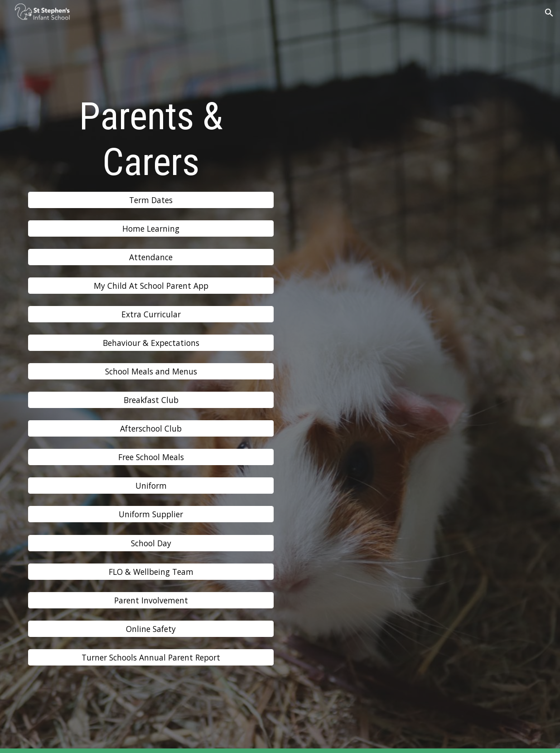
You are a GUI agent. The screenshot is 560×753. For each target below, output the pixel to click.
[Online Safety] (151, 629)
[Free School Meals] (151, 457)
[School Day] (151, 543)
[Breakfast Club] (151, 400)
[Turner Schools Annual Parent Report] (151, 657)
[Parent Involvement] (151, 600)
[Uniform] (151, 486)
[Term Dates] (151, 200)
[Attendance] (151, 257)
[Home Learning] (151, 229)
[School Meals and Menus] (151, 372)
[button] (549, 13)
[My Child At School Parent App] (151, 286)
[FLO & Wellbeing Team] (151, 571)
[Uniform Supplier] (151, 514)
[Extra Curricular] (151, 314)
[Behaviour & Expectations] (151, 343)
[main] (151, 140)
